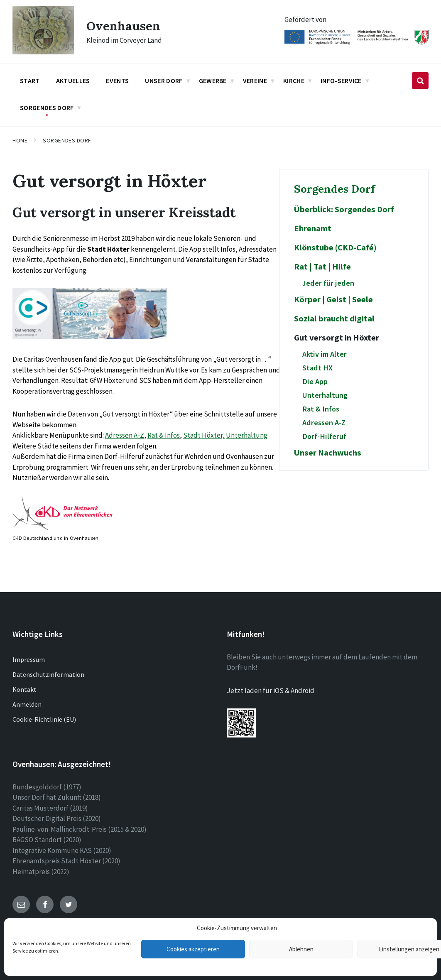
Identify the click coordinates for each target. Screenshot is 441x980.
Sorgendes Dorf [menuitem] (47, 108)
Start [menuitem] (30, 81)
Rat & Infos (164, 435)
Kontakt (24, 689)
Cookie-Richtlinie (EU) (44, 719)
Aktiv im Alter (325, 354)
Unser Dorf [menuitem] (164, 81)
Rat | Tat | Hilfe (322, 267)
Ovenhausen (124, 26)
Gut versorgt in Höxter (337, 338)
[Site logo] (43, 52)
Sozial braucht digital (334, 318)
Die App (315, 381)
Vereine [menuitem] (255, 81)
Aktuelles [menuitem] (73, 81)
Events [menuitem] (117, 81)
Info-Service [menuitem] (341, 81)
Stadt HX (317, 368)
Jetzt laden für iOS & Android (271, 691)
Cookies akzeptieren (193, 949)
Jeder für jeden (328, 283)
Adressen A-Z (125, 435)
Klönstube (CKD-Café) (335, 247)
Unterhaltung (247, 435)
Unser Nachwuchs (328, 453)
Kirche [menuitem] (294, 81)
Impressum (29, 659)
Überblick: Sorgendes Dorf (344, 209)
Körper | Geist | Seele (333, 299)
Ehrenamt (313, 228)
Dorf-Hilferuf (324, 436)
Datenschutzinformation (48, 674)
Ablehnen (301, 949)
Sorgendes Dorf (67, 140)
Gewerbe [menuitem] (213, 81)
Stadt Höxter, (204, 435)
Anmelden (27, 704)
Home (20, 140)
